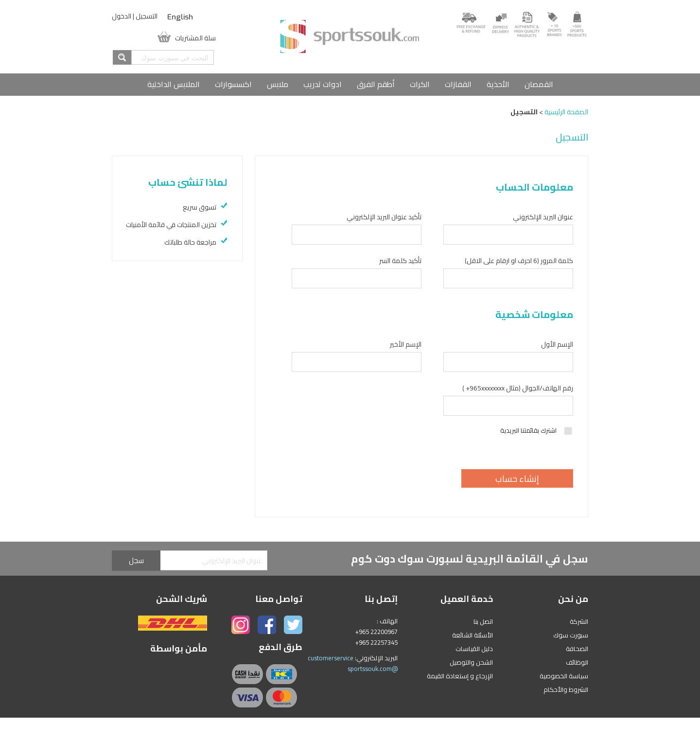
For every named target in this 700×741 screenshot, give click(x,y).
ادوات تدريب (323, 84)
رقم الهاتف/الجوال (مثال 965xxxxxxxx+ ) (518, 388)
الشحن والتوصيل (471, 662)
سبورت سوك (571, 635)
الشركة (579, 621)
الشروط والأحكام (566, 689)
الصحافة (577, 649)
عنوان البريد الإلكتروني (543, 217)
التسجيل (147, 16)
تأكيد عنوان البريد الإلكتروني (384, 217)
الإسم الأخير (406, 344)
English (180, 17)
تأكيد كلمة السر (400, 261)
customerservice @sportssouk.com (353, 663)
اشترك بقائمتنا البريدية (537, 431)
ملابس (278, 84)
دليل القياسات (474, 649)
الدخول (122, 16)
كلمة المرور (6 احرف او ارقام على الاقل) (519, 261)
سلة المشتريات (195, 37)
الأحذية (498, 84)
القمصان (539, 84)
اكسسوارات (233, 84)
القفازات (458, 84)
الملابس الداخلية (174, 84)
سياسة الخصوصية (564, 676)
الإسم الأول (557, 344)
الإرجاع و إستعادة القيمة (460, 676)
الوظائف (577, 662)
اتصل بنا (483, 621)
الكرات (420, 84)
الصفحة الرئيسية (566, 112)
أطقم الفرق (376, 84)
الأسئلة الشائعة (472, 635)
